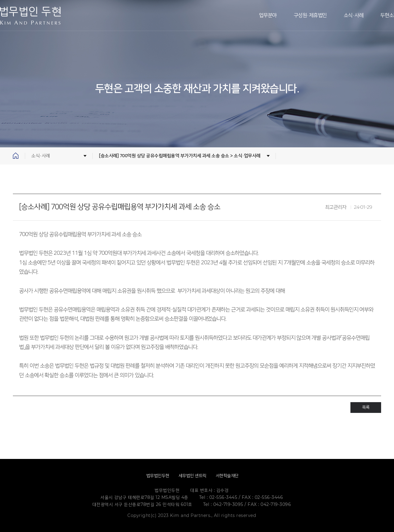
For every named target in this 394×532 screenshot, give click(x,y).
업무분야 (268, 15)
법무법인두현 (158, 476)
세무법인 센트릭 (193, 476)
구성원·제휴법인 (310, 15)
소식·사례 (354, 15)
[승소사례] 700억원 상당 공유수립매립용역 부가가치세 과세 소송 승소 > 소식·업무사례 (180, 156)
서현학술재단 (227, 476)
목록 (366, 407)
